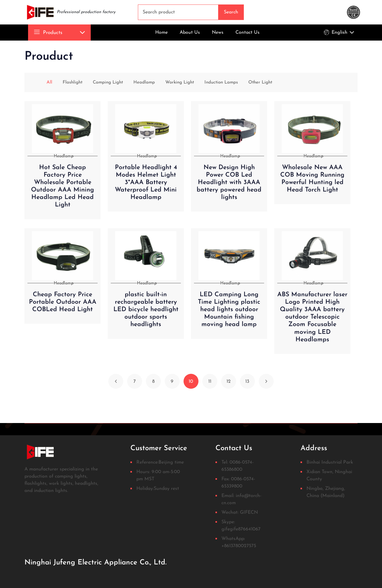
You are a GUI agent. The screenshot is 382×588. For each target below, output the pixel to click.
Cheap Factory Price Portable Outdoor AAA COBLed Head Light (63, 302)
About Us (190, 33)
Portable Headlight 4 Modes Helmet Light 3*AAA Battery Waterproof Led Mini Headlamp (146, 183)
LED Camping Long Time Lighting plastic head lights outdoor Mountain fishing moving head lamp (229, 310)
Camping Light (101, 82)
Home (161, 33)
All (40, 82)
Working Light (176, 82)
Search (231, 12)
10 (191, 382)
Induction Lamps (220, 82)
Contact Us (248, 33)
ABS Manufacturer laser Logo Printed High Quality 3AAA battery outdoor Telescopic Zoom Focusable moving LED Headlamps (312, 317)
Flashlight (64, 82)
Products (48, 33)
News (218, 33)
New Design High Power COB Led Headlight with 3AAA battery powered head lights (229, 183)
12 (229, 382)
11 (210, 382)
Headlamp (139, 82)
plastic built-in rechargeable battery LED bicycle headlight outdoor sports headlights (146, 310)
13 (247, 382)
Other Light (261, 82)
